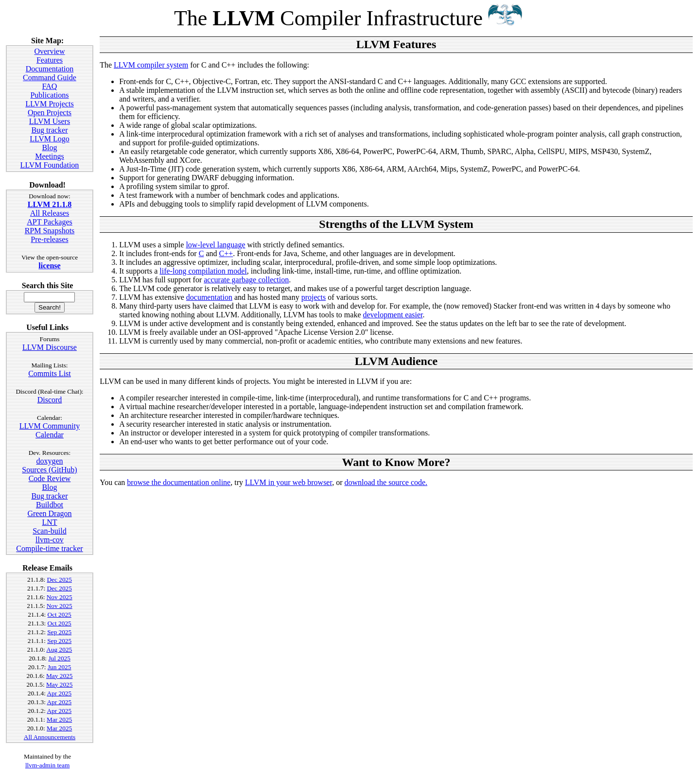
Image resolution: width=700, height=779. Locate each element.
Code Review (50, 478)
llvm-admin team (47, 765)
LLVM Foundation (50, 165)
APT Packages (49, 222)
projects (314, 297)
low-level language (215, 245)
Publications (49, 95)
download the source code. (386, 482)
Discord (50, 400)
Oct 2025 (60, 615)
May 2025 (59, 676)
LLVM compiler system (151, 65)
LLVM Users (50, 121)
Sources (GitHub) (49, 470)
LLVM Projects (49, 104)
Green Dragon (49, 513)
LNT (49, 522)
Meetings (50, 156)
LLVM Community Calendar (50, 430)
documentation (209, 297)
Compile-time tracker (49, 548)
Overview (49, 51)
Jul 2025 (59, 658)
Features (50, 60)
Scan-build (49, 531)
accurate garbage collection (246, 280)
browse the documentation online (179, 482)
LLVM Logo (50, 139)
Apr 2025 (59, 693)
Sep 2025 (59, 632)
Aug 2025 (59, 649)
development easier (393, 315)
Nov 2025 (60, 597)
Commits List (50, 373)
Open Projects (50, 113)
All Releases (50, 213)
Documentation (50, 69)
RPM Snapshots (50, 231)
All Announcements (50, 737)
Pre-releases (49, 239)
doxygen (49, 461)
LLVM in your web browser (289, 482)
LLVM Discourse (50, 347)
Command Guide (50, 78)
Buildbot (50, 505)
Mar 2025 (59, 719)
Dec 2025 (59, 580)
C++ (226, 253)
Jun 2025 (60, 667)
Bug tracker (49, 130)
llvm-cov (50, 540)
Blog (49, 147)
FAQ (50, 86)
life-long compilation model (203, 271)
